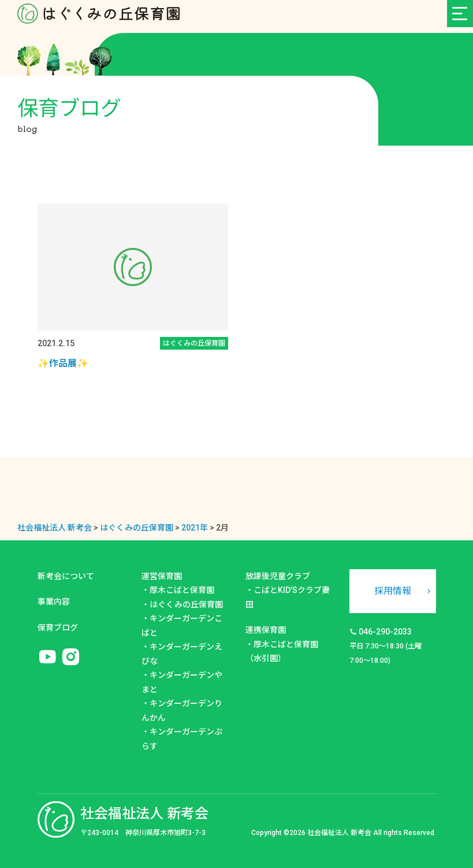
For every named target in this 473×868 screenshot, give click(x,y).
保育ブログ (58, 628)
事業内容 (54, 602)
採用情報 (393, 591)
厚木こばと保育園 (182, 590)
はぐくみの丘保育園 (186, 604)
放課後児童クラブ (278, 576)
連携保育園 (266, 630)
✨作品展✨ (63, 363)
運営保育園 (162, 576)
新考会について (66, 576)
